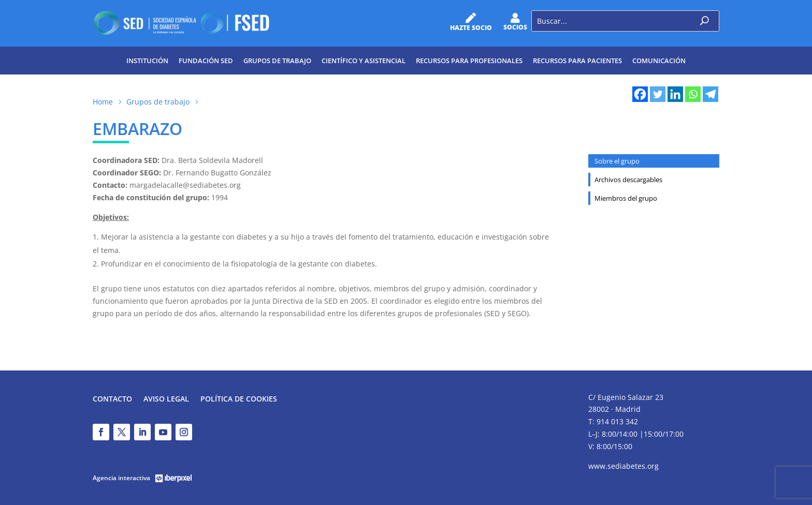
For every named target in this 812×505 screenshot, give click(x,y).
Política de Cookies (239, 399)
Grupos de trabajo (277, 61)
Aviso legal (166, 399)
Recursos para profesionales (469, 61)
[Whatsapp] (693, 94)
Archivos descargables (628, 180)
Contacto (112, 399)
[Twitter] (658, 94)
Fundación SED (206, 61)
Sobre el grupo (617, 161)
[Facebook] (640, 94)
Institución (147, 61)
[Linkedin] (675, 94)
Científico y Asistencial (364, 61)
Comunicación (659, 61)
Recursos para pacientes (577, 61)
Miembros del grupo (626, 198)
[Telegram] (711, 94)
